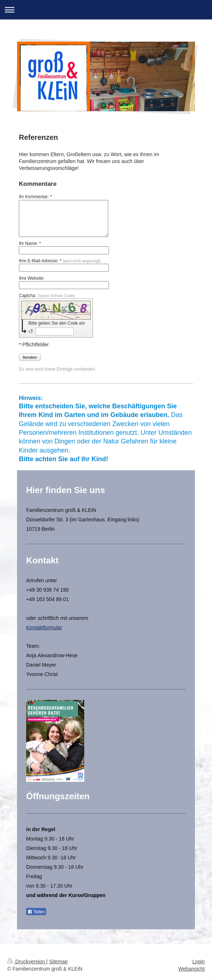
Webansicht (191, 969)
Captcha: (47, 296)
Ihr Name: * (30, 243)
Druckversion (27, 962)
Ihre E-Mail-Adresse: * (60, 261)
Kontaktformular (44, 627)
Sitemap (58, 962)
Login (199, 962)
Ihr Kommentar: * (35, 197)
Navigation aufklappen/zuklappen (106, 10)
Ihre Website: (32, 278)
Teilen (36, 912)
